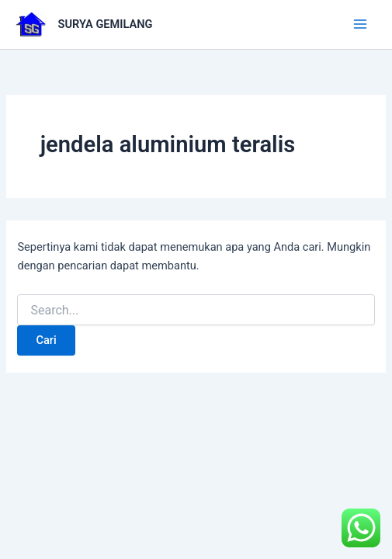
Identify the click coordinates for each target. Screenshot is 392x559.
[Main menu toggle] (360, 24)
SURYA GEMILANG (106, 24)
